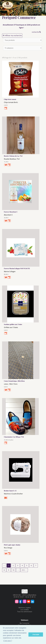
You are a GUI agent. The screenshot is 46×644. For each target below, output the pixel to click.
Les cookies (25, 610)
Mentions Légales (25, 608)
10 (13, 570)
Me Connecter (25, 623)
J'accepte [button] (36, 634)
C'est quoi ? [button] (8, 641)
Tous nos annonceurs (25, 612)
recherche (36, 32)
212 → (24, 570)
